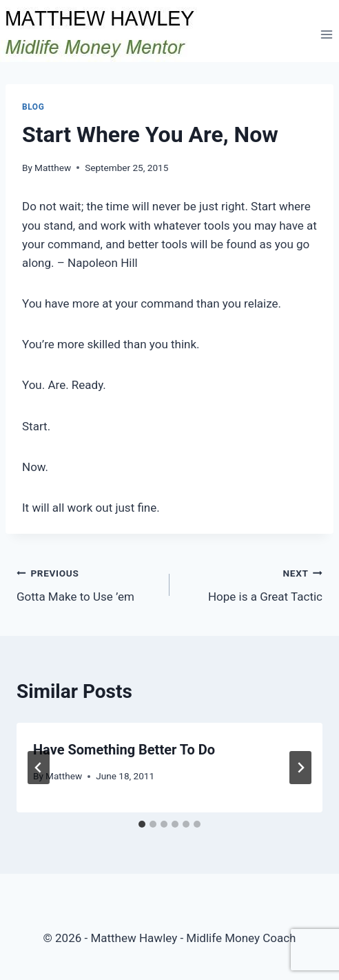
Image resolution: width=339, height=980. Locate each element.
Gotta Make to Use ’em (87, 584)
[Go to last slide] (39, 768)
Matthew (53, 168)
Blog (33, 107)
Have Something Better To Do (124, 750)
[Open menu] (326, 34)
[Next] (300, 768)
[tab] (142, 824)
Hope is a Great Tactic (252, 584)
